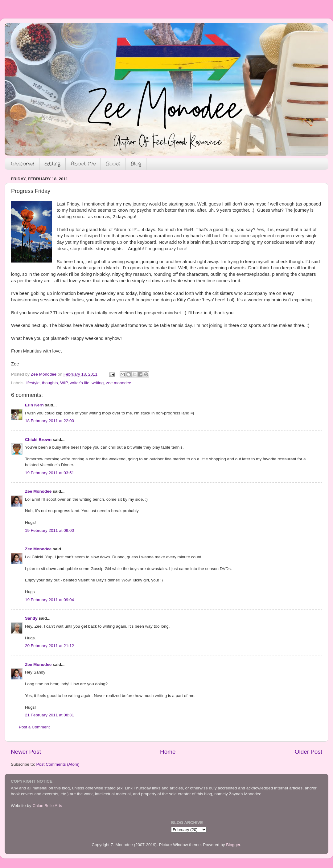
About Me (83, 164)
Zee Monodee (38, 491)
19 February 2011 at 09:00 (49, 530)
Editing (52, 164)
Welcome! (23, 164)
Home (168, 752)
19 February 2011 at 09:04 (49, 600)
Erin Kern (34, 405)
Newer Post (26, 752)
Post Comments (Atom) (58, 764)
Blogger (233, 845)
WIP (64, 383)
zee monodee (119, 383)
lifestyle (33, 383)
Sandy (31, 618)
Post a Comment (34, 727)
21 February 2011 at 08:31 (49, 715)
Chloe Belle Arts (47, 806)
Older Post (308, 752)
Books (113, 164)
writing (98, 383)
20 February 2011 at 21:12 (49, 646)
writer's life (79, 383)
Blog (136, 164)
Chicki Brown (38, 440)
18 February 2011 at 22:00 (49, 421)
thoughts (50, 383)
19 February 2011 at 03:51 (49, 473)
